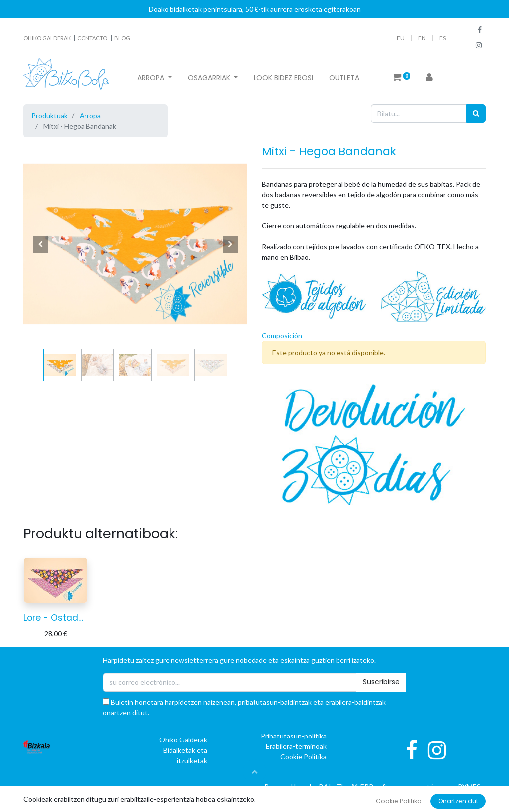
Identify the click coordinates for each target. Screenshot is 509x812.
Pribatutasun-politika (294, 736)
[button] (40, 244)
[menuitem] (283, 78)
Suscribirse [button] (381, 682)
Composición (282, 335)
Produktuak (49, 115)
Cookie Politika (303, 757)
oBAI (318, 786)
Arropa (90, 115)
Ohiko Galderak (183, 740)
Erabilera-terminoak (296, 746)
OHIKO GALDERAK (47, 38)
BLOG (122, 38)
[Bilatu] (476, 113)
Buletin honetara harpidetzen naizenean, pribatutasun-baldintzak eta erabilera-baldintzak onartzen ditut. (244, 707)
